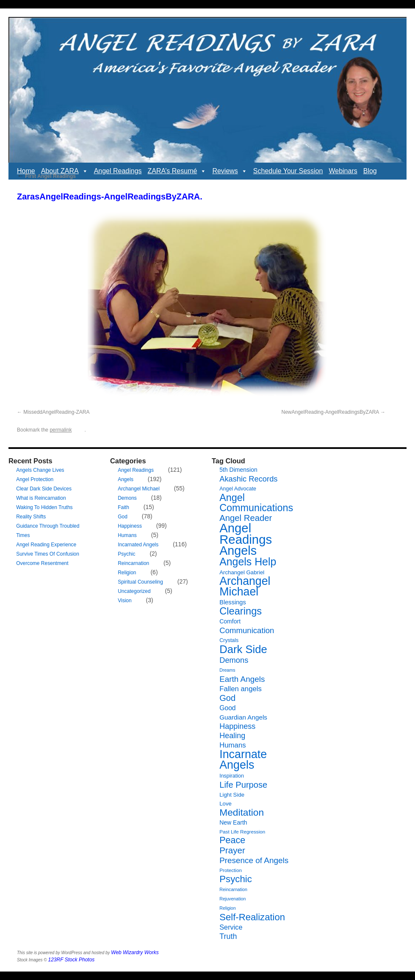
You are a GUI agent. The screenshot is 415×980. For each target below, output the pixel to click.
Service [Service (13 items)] (231, 927)
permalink (61, 430)
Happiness (130, 526)
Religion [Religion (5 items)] (228, 908)
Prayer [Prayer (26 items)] (232, 850)
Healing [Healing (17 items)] (232, 736)
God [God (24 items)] (227, 698)
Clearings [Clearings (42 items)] (241, 611)
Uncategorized (134, 591)
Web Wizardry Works (135, 952)
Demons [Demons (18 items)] (234, 660)
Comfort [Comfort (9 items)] (230, 621)
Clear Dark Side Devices (44, 489)
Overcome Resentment (42, 563)
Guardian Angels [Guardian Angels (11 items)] (243, 717)
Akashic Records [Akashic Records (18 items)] (248, 479)
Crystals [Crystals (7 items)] (229, 640)
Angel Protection (35, 479)
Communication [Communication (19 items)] (247, 630)
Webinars (343, 171)
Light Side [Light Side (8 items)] (232, 795)
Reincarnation (133, 563)
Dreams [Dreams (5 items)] (227, 670)
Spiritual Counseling (140, 582)
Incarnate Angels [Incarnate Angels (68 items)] (243, 760)
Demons (127, 498)
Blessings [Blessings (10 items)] (233, 602)
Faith (123, 507)
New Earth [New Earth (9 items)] (233, 822)
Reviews (230, 171)
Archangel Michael (139, 489)
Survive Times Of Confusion (48, 554)
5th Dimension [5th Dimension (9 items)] (238, 470)
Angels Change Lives (40, 470)
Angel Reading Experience (46, 545)
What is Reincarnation (41, 498)
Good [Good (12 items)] (227, 708)
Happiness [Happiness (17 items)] (237, 726)
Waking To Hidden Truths (44, 507)
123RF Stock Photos (72, 960)
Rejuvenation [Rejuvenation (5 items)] (232, 899)
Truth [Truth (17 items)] (228, 936)
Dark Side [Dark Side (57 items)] (243, 649)
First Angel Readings (46, 176)
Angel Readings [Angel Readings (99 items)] (246, 534)
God (123, 517)
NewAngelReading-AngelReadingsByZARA (330, 412)
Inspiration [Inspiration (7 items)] (232, 776)
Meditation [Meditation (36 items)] (242, 812)
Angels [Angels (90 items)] (238, 551)
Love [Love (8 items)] (225, 804)
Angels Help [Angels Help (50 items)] (248, 562)
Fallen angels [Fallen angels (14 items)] (241, 689)
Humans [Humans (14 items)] (232, 745)
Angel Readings (118, 171)
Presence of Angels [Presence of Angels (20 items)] (254, 860)
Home (26, 171)
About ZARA (65, 171)
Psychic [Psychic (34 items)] (236, 879)
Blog (370, 171)
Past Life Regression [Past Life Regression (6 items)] (242, 832)
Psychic (126, 554)
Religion (127, 573)
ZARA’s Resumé (177, 171)
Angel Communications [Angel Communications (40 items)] (256, 503)
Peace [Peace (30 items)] (232, 840)
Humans (127, 535)
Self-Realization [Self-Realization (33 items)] (252, 917)
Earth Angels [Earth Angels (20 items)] (242, 679)
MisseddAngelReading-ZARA (56, 412)
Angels (126, 479)
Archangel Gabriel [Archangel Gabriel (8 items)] (242, 572)
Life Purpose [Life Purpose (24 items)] (243, 785)
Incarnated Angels (138, 545)
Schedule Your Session (288, 171)
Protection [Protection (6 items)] (231, 870)
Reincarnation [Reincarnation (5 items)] (233, 889)
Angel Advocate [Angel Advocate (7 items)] (238, 489)
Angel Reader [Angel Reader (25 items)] (246, 518)
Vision (125, 601)
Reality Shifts (31, 517)
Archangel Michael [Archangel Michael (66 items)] (245, 586)
